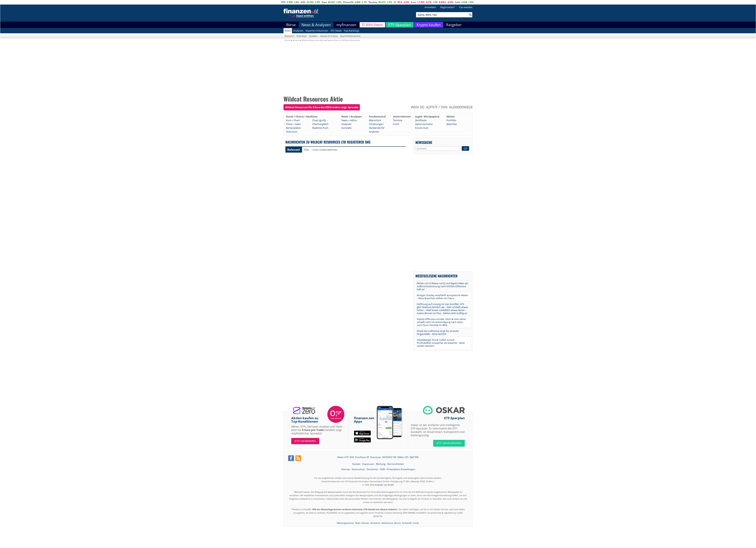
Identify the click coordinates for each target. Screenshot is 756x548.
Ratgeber (454, 25)
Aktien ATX (343, 457)
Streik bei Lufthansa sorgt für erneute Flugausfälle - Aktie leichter (438, 332)
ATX (283, 2)
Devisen (365, 523)
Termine (398, 120)
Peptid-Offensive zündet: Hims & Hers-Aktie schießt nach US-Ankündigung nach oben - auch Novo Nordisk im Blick (441, 322)
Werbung (381, 464)
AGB (382, 469)
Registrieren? (448, 7)
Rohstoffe (407, 523)
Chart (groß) (319, 120)
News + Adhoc (349, 120)
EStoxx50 (348, 2)
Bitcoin (398, 523)
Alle (306, 150)
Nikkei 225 (403, 457)
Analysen (298, 31)
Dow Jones (376, 457)
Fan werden (466, 7)
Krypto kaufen (429, 25)
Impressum (368, 464)
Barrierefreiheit (396, 464)
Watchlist (452, 124)
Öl (395, 2)
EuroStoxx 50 (362, 457)
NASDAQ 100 (389, 457)
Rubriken (302, 36)
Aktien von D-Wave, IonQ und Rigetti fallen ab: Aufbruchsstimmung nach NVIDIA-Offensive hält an (443, 286)
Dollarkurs (375, 523)
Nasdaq (373, 2)
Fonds (416, 523)
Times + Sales (293, 124)
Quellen (313, 36)
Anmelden (430, 7)
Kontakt (356, 464)
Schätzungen (376, 124)
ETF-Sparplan (400, 25)
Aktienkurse (387, 523)
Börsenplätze (293, 128)
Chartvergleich (320, 124)
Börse (291, 25)
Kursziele (346, 128)
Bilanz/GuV (375, 120)
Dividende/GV (377, 128)
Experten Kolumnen (317, 31)
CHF (435, 2)
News (288, 31)
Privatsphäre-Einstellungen (401, 469)
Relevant (294, 150)
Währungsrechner (345, 523)
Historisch (292, 132)
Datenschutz (358, 469)
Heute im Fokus (329, 36)
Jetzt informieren (305, 441)
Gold (458, 2)
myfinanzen (346, 25)
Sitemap (345, 469)
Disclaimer (373, 469)
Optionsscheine (424, 124)
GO (465, 148)
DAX (303, 2)
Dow (324, 2)
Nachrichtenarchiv (350, 36)
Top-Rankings (351, 31)
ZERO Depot (374, 25)
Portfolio (451, 120)
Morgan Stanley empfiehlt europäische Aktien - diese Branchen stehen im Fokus (442, 297)
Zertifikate (421, 120)
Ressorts (289, 36)
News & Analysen (316, 25)
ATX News (336, 31)
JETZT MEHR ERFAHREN (449, 443)
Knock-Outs (422, 128)
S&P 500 (414, 457)
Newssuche (424, 142)
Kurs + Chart (293, 120)
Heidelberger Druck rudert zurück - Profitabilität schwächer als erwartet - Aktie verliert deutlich (441, 343)
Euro (413, 2)
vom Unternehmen (325, 150)
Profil (396, 124)
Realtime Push (320, 128)
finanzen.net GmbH (384, 485)
